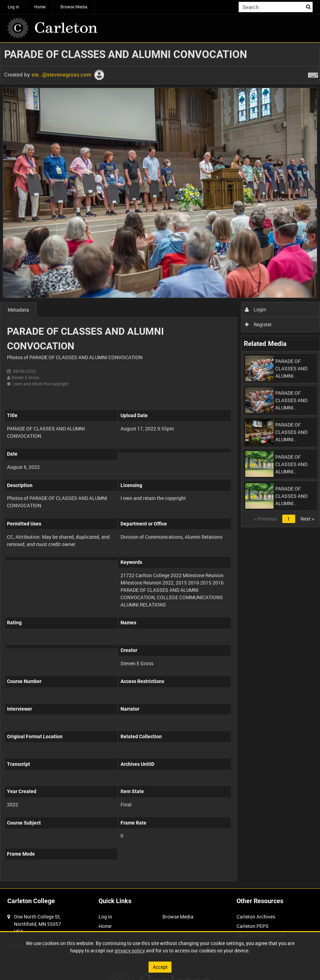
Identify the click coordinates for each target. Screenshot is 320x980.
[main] (160, 466)
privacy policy (130, 950)
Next (307, 519)
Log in (13, 7)
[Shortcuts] (313, 74)
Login (256, 309)
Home (40, 7)
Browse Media (74, 7)
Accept (160, 967)
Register (258, 324)
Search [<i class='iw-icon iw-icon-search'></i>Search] (309, 6)
